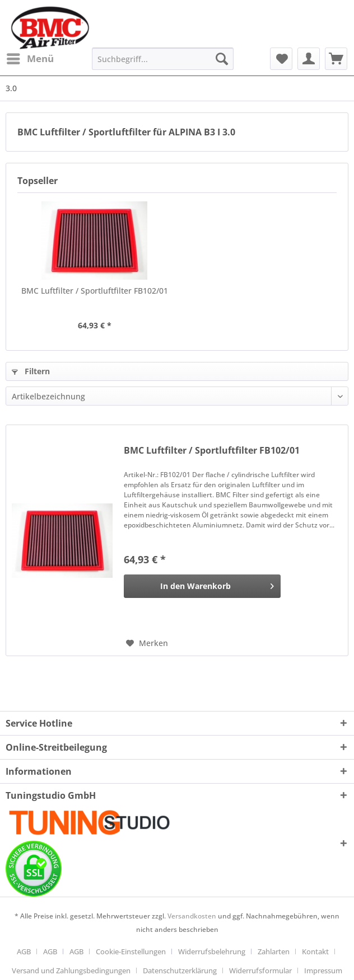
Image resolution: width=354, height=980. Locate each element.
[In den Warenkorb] (202, 586)
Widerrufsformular (260, 970)
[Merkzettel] (281, 59)
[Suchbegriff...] (163, 59)
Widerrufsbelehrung (212, 951)
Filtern (31, 371)
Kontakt (315, 951)
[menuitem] (30, 59)
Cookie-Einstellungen (131, 951)
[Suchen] (222, 59)
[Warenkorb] (336, 59)
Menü (30, 57)
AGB (24, 951)
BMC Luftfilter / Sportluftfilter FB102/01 (95, 291)
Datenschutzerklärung (180, 970)
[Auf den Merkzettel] (147, 643)
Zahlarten (274, 951)
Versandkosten (192, 916)
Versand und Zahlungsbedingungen (71, 970)
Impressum (323, 970)
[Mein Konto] (309, 59)
